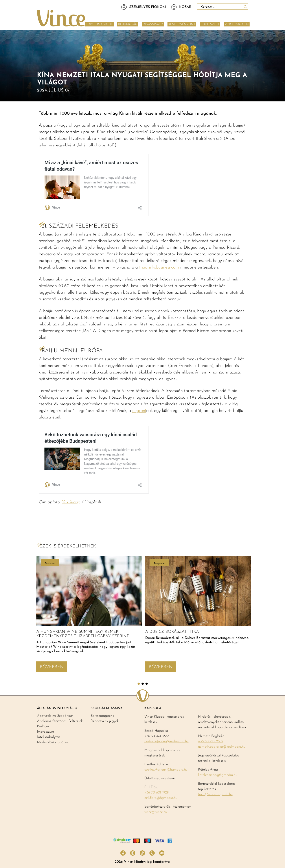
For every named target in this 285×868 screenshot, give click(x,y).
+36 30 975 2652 (211, 741)
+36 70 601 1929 (156, 793)
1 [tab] (139, 684)
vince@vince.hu (156, 812)
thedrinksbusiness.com (159, 267)
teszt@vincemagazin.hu (215, 794)
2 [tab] (143, 684)
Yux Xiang (71, 502)
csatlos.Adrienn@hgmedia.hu (166, 770)
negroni (139, 411)
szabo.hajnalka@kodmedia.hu (166, 741)
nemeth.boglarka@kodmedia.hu (222, 747)
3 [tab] (147, 684)
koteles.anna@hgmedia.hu (218, 775)
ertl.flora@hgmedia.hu (161, 798)
